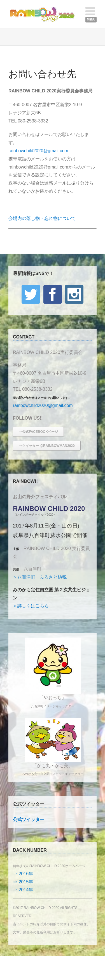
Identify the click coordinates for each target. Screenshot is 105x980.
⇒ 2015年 (23, 882)
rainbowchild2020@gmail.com (38, 151)
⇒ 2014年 (23, 890)
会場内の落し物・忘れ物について (42, 218)
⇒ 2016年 (23, 874)
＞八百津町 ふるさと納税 (40, 577)
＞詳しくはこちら (31, 606)
